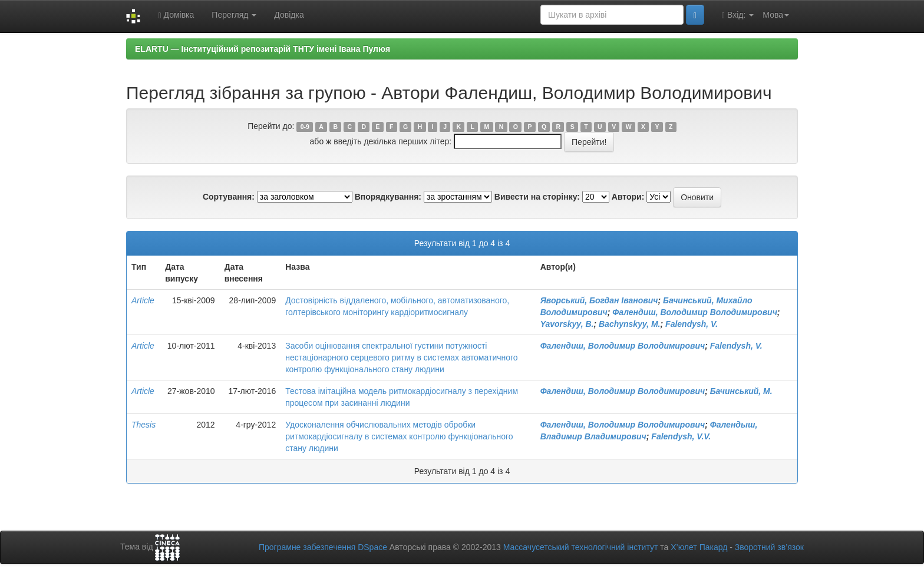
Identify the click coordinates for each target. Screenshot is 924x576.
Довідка (289, 15)
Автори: (628, 197)
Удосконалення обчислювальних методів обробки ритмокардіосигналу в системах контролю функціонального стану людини (399, 436)
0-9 (305, 127)
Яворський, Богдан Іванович (599, 300)
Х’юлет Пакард (699, 547)
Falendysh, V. (692, 324)
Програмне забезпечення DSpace (323, 547)
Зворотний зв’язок (769, 547)
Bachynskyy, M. (630, 324)
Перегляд (234, 15)
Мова (776, 15)
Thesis (143, 425)
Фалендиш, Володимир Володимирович (695, 312)
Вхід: (738, 15)
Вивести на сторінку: (537, 197)
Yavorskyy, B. (567, 324)
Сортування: (229, 197)
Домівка (176, 15)
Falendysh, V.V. (681, 436)
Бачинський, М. (741, 391)
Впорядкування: (388, 197)
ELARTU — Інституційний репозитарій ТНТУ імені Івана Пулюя (263, 49)
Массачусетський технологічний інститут (581, 547)
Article (143, 300)
